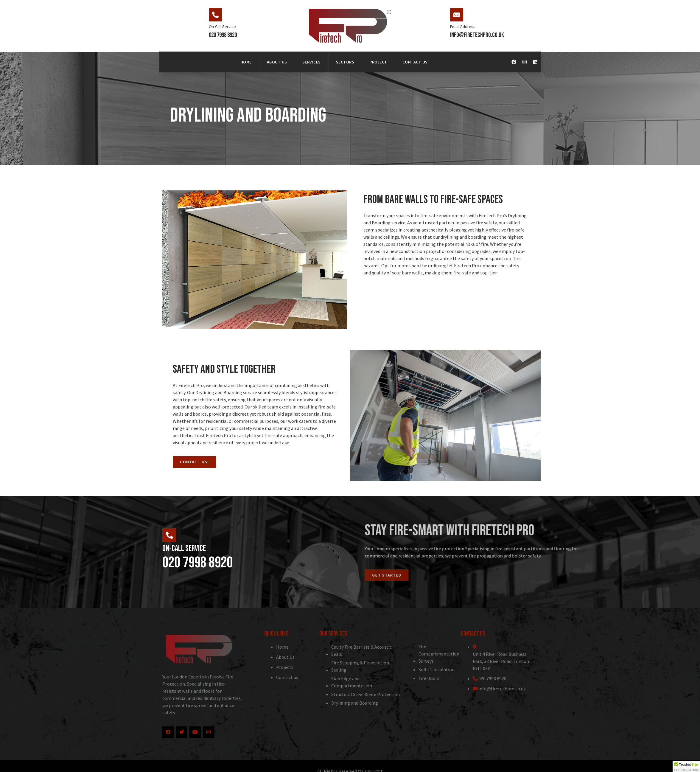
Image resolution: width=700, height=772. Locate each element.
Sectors (345, 62)
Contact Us (415, 62)
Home (246, 62)
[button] (686, 766)
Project (378, 62)
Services (312, 62)
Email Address (463, 27)
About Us (277, 62)
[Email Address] (457, 15)
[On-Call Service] (215, 15)
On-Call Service (222, 27)
